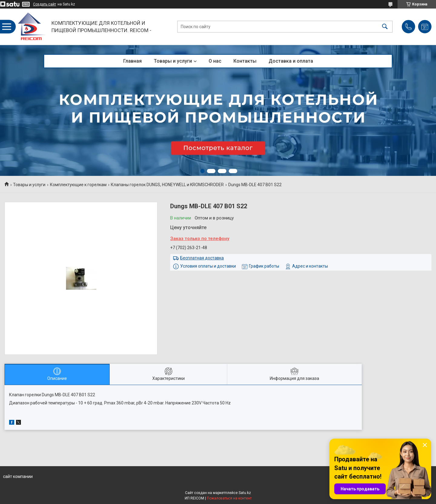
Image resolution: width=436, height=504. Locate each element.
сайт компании (18, 476)
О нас (215, 61)
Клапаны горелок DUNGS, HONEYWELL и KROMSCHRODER (167, 185)
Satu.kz (245, 493)
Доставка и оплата (291, 61)
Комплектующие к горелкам (78, 185)
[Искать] (385, 27)
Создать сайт (45, 4)
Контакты (245, 61)
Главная (132, 61)
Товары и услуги (173, 61)
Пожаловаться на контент (229, 498)
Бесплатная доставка (202, 258)
